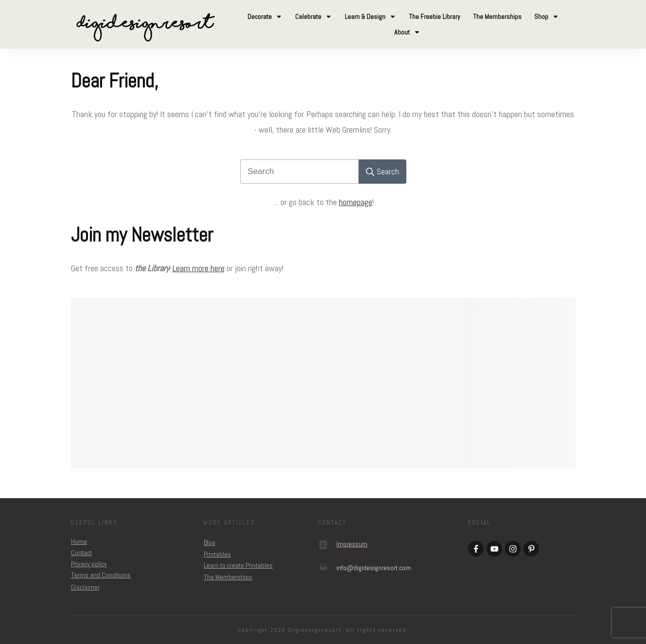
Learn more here (199, 268)
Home (79, 541)
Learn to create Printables (238, 565)
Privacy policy (89, 564)
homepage (356, 202)
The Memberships (228, 577)
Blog (210, 542)
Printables (217, 554)
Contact (81, 553)
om (374, 568)
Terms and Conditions (101, 575)
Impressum (352, 544)
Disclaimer (85, 587)
